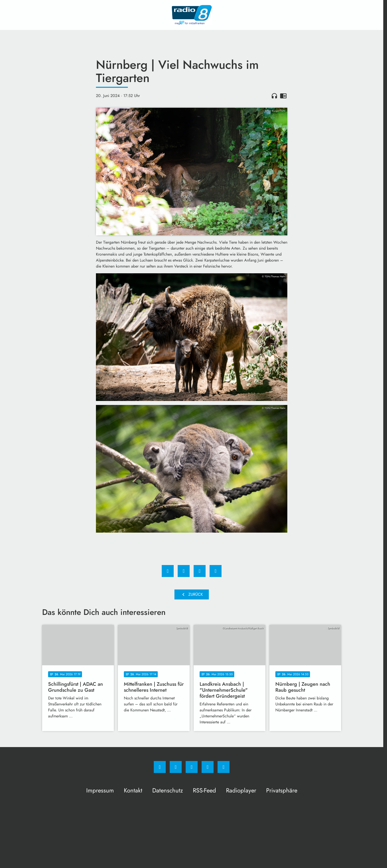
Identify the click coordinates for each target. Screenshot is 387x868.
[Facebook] (160, 767)
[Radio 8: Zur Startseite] (192, 15)
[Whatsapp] (192, 767)
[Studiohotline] (208, 767)
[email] (224, 767)
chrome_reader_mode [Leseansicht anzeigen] (283, 96)
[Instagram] (176, 767)
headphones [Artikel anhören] (274, 96)
